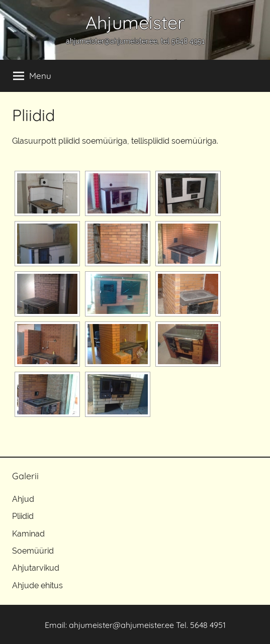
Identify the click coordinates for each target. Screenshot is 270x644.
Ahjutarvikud (36, 568)
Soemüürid (33, 551)
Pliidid (23, 516)
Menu (32, 76)
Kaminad (28, 534)
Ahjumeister (135, 22)
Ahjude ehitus (37, 585)
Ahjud (23, 499)
